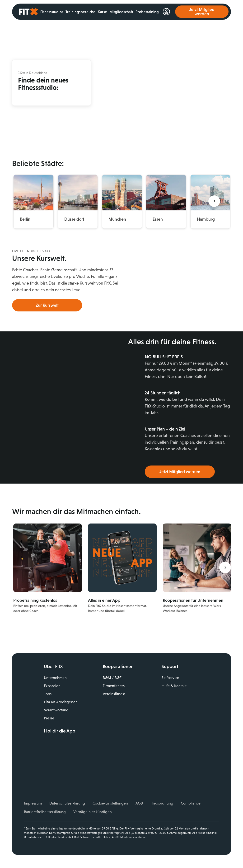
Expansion (52, 686)
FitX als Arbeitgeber (60, 702)
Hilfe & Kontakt (174, 686)
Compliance (191, 803)
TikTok (79, 771)
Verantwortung (56, 710)
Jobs (48, 694)
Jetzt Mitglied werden (180, 472)
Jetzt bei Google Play (79, 755)
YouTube (68, 771)
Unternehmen (55, 678)
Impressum (33, 803)
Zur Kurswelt (47, 305)
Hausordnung (162, 803)
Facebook (47, 771)
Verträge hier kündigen (93, 812)
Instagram (58, 771)
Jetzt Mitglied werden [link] (202, 12)
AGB (139, 803)
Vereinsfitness (114, 694)
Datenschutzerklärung (67, 803)
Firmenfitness (114, 686)
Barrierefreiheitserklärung (45, 812)
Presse (49, 718)
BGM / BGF (112, 678)
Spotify (89, 771)
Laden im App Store (79, 744)
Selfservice (170, 678)
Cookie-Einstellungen (110, 803)
